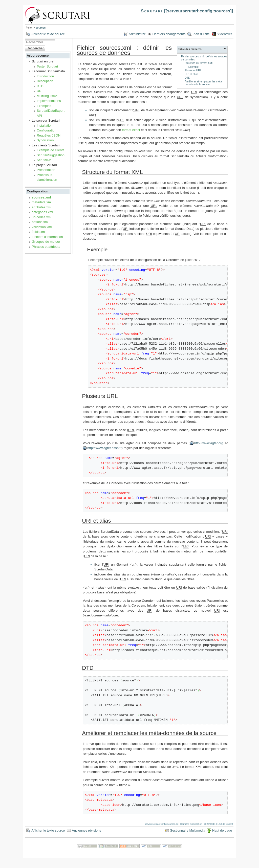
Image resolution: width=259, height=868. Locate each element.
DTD (40, 86)
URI (39, 91)
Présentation (46, 170)
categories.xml (42, 212)
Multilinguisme (47, 96)
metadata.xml (42, 202)
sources (41, 28)
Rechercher (35, 48)
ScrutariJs (44, 160)
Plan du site (201, 34)
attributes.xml (42, 207)
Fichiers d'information (47, 237)
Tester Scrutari (47, 66)
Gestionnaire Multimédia (187, 830)
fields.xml (39, 232)
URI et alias (191, 74)
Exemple (193, 67)
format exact (131, 130)
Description (45, 81)
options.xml (40, 222)
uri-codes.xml (42, 217)
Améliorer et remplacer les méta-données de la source (204, 83)
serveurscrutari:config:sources (199, 11)
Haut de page (222, 830)
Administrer (137, 34)
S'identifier (224, 34)
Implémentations (49, 101)
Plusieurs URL (193, 70)
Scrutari (152, 11)
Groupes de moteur (46, 242)
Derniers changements (169, 34)
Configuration (46, 130)
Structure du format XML (199, 63)
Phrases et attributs (46, 247)
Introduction (45, 76)
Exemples (44, 106)
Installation (45, 126)
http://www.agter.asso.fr (104, 448)
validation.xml (42, 227)
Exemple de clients (50, 150)
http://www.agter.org (209, 443)
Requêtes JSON (49, 135)
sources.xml (41, 197)
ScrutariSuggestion (51, 155)
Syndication (45, 140)
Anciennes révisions (87, 830)
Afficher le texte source (48, 34)
